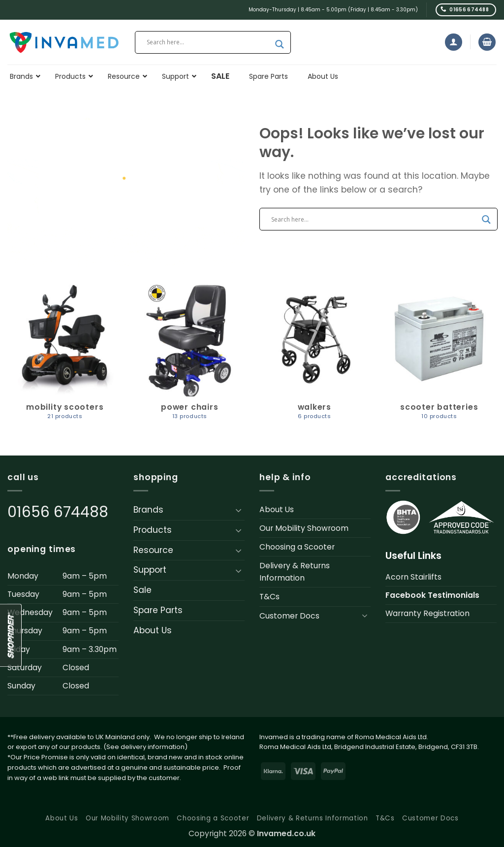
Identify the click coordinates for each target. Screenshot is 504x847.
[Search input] (208, 42)
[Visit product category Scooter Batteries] (439, 356)
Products (153, 530)
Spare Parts (158, 610)
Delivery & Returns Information (295, 572)
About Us (153, 630)
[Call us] (466, 10)
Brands (148, 510)
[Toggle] (239, 510)
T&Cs (269, 597)
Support (150, 570)
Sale (142, 590)
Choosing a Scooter (297, 547)
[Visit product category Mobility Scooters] (65, 356)
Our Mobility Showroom (304, 528)
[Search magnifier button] (280, 44)
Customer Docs (289, 616)
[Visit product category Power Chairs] (189, 356)
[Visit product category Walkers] (315, 356)
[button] (454, 42)
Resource (153, 550)
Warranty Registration (427, 613)
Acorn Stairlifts (413, 577)
